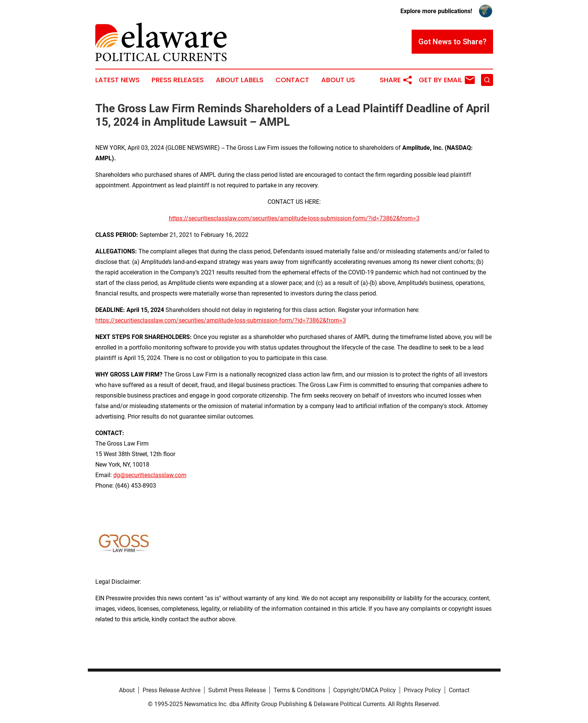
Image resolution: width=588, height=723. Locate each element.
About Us (338, 80)
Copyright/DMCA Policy (365, 690)
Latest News (117, 80)
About (127, 690)
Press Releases (178, 80)
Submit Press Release (237, 690)
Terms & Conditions (299, 690)
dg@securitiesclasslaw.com (150, 475)
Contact (292, 80)
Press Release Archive (171, 690)
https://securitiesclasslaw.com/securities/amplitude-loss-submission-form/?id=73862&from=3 (294, 218)
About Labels (240, 80)
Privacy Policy (422, 690)
